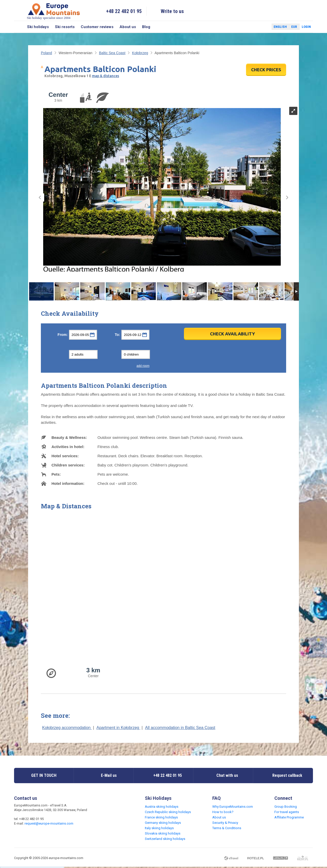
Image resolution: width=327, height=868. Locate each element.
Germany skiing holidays (163, 823)
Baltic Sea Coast (112, 53)
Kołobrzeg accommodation (67, 728)
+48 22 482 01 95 (124, 11)
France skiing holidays (161, 817)
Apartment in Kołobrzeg (119, 728)
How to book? (223, 812)
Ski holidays (38, 27)
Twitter (263, 27)
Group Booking (286, 807)
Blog (146, 27)
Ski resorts (65, 27)
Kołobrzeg (140, 53)
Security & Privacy (225, 823)
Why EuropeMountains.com (233, 807)
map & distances (106, 76)
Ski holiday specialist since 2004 (54, 11)
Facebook (255, 27)
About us (128, 27)
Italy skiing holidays (159, 828)
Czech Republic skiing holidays (168, 812)
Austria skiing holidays (162, 807)
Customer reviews (97, 27)
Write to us (172, 11)
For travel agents (287, 812)
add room (143, 366)
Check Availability (232, 334)
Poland (46, 53)
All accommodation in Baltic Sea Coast (180, 728)
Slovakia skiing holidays (163, 833)
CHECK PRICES (266, 70)
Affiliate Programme (289, 817)
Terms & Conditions (227, 828)
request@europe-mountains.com (49, 823)
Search (19, 27)
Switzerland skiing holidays (165, 839)
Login (306, 27)
